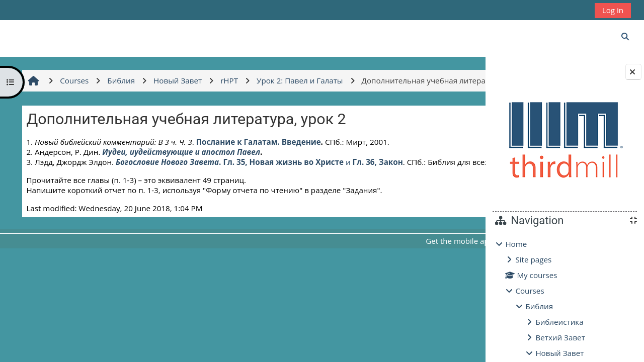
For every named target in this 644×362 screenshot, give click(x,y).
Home (516, 244)
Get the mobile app (362, 273)
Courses (530, 291)
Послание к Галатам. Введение (257, 163)
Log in (613, 10)
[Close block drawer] (633, 72)
